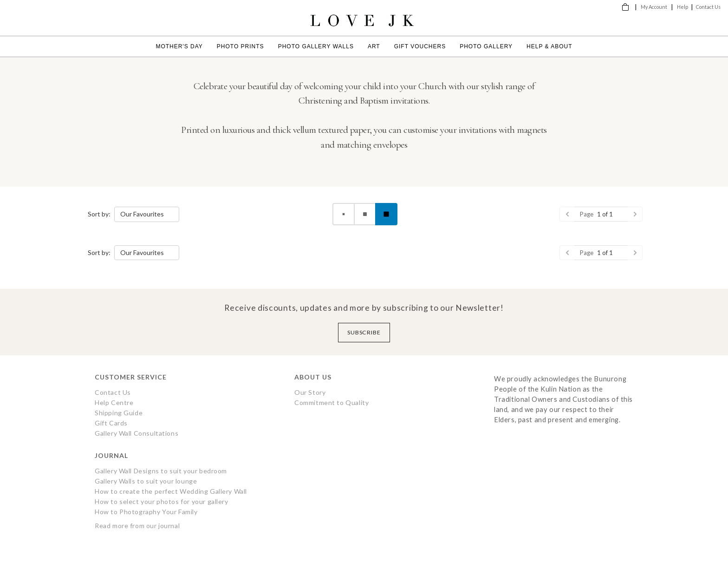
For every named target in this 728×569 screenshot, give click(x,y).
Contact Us (708, 7)
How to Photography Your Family (146, 512)
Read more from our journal (137, 526)
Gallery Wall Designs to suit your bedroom (161, 471)
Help (682, 7)
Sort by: (99, 214)
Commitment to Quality (331, 402)
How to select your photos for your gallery (162, 501)
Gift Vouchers (420, 46)
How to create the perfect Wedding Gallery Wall (171, 491)
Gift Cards (111, 423)
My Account (654, 7)
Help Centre (114, 402)
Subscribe (364, 332)
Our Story (310, 392)
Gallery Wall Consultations (136, 433)
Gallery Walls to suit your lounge (146, 481)
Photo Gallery (486, 46)
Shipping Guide (119, 413)
